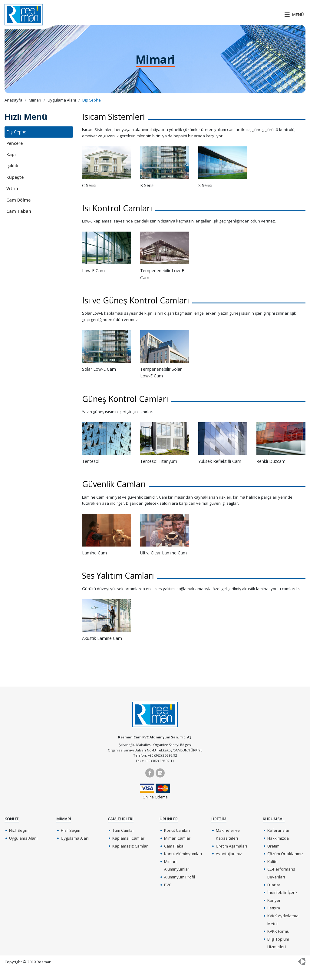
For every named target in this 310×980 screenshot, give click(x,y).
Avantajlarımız (229, 854)
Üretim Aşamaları (231, 846)
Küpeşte (15, 177)
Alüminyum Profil (180, 877)
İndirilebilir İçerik (282, 892)
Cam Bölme (18, 200)
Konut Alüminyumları (183, 854)
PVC (168, 885)
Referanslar (278, 830)
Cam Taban (19, 211)
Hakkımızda (278, 838)
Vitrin (12, 188)
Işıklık (12, 166)
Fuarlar (274, 885)
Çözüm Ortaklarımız (285, 854)
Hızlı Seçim (19, 830)
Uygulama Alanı (23, 838)
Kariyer (274, 900)
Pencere (15, 143)
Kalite (272, 861)
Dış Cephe (16, 132)
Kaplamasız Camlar (130, 846)
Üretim (273, 846)
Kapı (11, 154)
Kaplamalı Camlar (128, 838)
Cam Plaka (174, 846)
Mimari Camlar (177, 838)
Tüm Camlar (123, 830)
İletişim (274, 908)
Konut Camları (177, 830)
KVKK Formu (278, 931)
